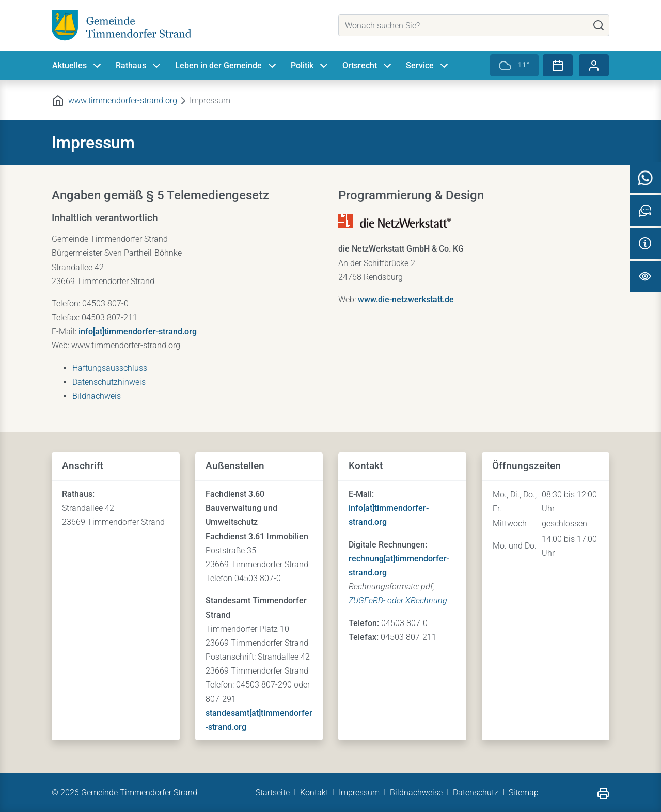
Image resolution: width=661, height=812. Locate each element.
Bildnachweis (97, 396)
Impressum (359, 793)
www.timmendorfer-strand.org (123, 100)
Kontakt (314, 793)
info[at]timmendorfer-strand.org (138, 331)
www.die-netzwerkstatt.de (406, 299)
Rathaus (139, 66)
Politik (310, 66)
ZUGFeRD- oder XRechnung (398, 600)
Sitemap (524, 793)
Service (428, 66)
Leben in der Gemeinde (227, 66)
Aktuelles (78, 66)
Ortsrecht (368, 66)
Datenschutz (476, 793)
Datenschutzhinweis (109, 382)
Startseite (273, 793)
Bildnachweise (416, 793)
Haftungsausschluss (110, 368)
